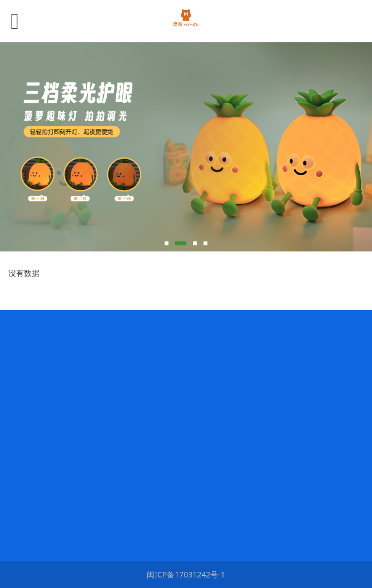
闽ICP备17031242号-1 (186, 574)
